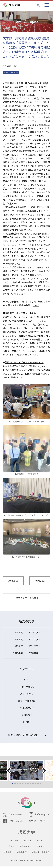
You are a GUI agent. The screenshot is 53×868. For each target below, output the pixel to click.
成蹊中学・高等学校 (41, 854)
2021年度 (34, 646)
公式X (13, 815)
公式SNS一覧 (37, 821)
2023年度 (34, 639)
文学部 (11, 848)
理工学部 (41, 848)
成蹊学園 (7, 854)
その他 (26, 722)
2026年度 (19, 632)
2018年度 (34, 653)
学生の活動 (26, 708)
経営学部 (28, 842)
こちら (47, 302)
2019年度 (19, 653)
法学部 (40, 842)
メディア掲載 (27, 687)
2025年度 (34, 632)
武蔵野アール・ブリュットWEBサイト (24, 362)
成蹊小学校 (22, 854)
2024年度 (19, 639)
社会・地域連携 (11, 72)
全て (26, 680)
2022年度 (19, 646)
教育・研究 (26, 694)
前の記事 (13, 581)
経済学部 (14, 842)
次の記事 (40, 581)
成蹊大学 (26, 832)
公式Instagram (39, 814)
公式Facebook (13, 821)
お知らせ (26, 715)
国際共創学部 (26, 848)
